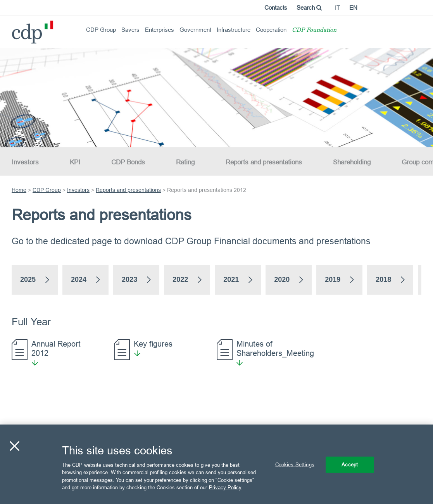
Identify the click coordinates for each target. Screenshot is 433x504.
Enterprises (160, 30)
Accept (350, 464)
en (353, 8)
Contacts (276, 8)
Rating (185, 162)
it (337, 8)
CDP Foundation (314, 30)
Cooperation (271, 30)
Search (309, 8)
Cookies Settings (295, 464)
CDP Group (101, 30)
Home (19, 190)
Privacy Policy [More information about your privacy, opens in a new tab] (225, 487)
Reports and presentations (264, 162)
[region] (216, 464)
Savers (130, 30)
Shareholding (352, 162)
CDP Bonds (128, 162)
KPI (75, 162)
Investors (25, 162)
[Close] (14, 446)
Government (195, 30)
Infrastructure (234, 30)
